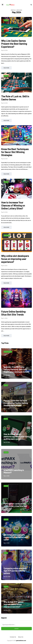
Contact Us (13, 637)
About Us (21, 637)
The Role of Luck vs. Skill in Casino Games (15, 98)
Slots (6, 385)
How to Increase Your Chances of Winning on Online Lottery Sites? (13, 205)
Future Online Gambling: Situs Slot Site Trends (14, 313)
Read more (6, 68)
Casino (6, 20)
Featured (7, 235)
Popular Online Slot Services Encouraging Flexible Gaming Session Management (16, 403)
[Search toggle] (31, 5)
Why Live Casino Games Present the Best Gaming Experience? (14, 44)
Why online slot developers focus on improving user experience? (15, 259)
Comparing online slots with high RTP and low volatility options (15, 571)
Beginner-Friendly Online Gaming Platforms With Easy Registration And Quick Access (16, 369)
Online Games (8, 352)
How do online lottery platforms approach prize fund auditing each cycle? (16, 437)
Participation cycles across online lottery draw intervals (15, 505)
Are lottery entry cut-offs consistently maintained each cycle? (16, 537)
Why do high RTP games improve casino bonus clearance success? (13, 604)
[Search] (16, 625)
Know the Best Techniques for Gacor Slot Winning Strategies (15, 152)
